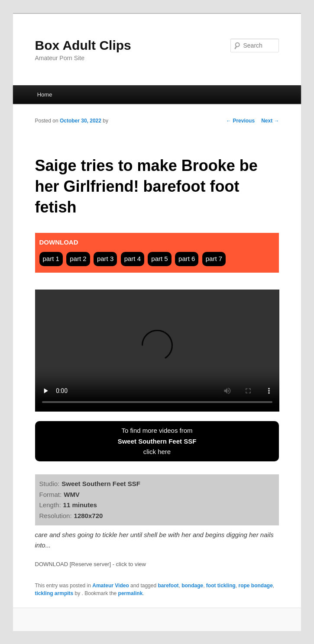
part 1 (51, 259)
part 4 (133, 259)
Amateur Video (110, 586)
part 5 (159, 259)
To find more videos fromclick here (157, 441)
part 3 (105, 259)
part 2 (78, 259)
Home (45, 95)
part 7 (214, 259)
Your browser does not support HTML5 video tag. (157, 351)
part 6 (187, 259)
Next (270, 121)
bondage (192, 586)
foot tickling (221, 586)
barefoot (168, 586)
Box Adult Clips (83, 45)
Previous (240, 121)
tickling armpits (54, 593)
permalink (131, 593)
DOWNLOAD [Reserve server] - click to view (91, 564)
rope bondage (255, 586)
